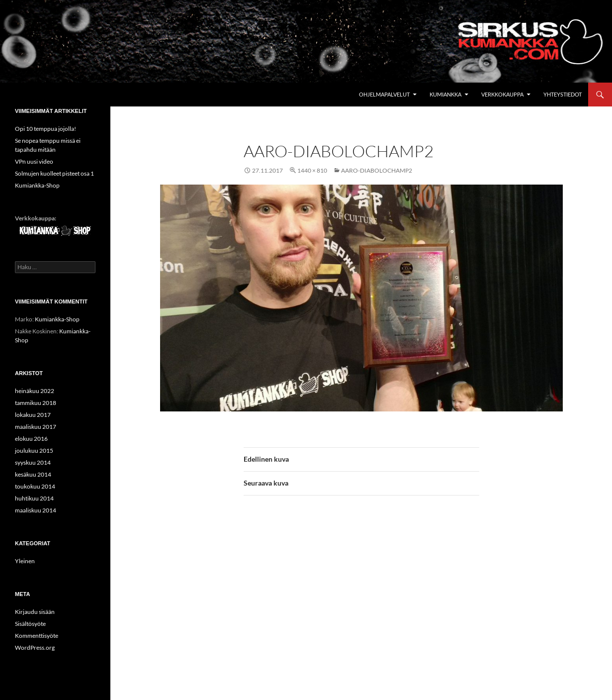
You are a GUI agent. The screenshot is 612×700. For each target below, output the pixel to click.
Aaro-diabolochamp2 (377, 170)
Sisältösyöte (30, 624)
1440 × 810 (312, 170)
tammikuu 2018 (36, 403)
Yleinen (25, 561)
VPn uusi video (34, 161)
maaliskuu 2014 (36, 510)
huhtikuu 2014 (34, 498)
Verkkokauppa (502, 94)
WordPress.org (35, 648)
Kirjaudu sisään (35, 612)
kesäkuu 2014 (33, 474)
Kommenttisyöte (37, 636)
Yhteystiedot (563, 94)
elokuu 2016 (31, 439)
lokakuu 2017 (33, 415)
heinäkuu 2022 (35, 391)
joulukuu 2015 (34, 450)
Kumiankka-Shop (37, 185)
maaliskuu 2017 (36, 427)
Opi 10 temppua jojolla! (45, 129)
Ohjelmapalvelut (384, 94)
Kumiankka (445, 94)
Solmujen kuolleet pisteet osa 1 (54, 173)
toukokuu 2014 (35, 486)
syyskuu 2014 (33, 462)
